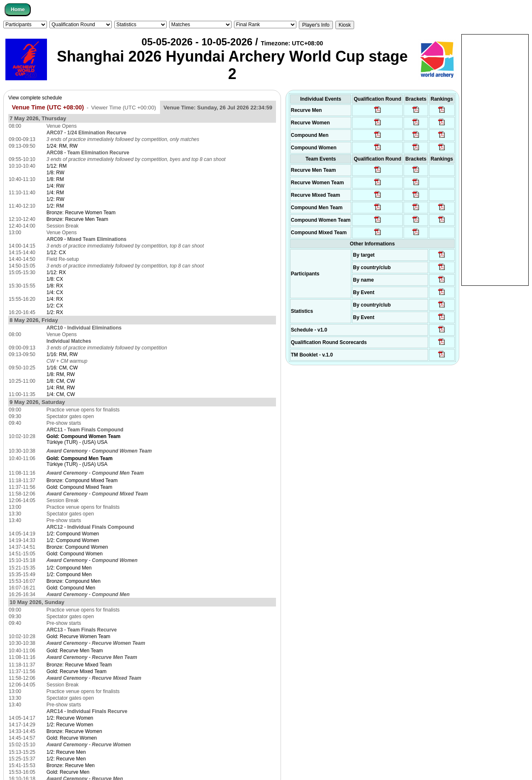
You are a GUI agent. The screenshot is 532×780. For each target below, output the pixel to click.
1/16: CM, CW (62, 368)
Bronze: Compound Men (74, 581)
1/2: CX (55, 306)
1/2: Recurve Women (70, 718)
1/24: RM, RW (62, 146)
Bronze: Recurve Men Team (78, 219)
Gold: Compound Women (75, 554)
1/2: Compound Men (69, 568)
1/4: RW (55, 186)
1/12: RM (57, 166)
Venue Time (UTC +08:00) (48, 107)
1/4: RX (55, 299)
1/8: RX (55, 286)
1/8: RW (55, 173)
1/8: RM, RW (61, 374)
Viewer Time (123, 108)
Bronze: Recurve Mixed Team (79, 665)
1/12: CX (56, 253)
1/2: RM (55, 206)
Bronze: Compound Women (77, 547)
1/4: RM (55, 193)
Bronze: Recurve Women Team (81, 213)
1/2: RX (55, 312)
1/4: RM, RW (61, 388)
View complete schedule (35, 98)
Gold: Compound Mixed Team (80, 487)
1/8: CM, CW (61, 381)
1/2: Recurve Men (66, 752)
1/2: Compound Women (73, 534)
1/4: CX (55, 292)
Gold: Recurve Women (72, 738)
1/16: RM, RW (62, 354)
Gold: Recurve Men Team (75, 651)
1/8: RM (55, 179)
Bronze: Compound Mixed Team (82, 480)
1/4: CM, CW (61, 394)
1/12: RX (56, 272)
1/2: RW (55, 199)
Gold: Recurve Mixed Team (77, 671)
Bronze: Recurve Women (74, 731)
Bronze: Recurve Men (71, 765)
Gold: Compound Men (71, 588)
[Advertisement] (495, 159)
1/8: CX (55, 279)
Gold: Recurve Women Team (79, 636)
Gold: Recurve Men (68, 772)
